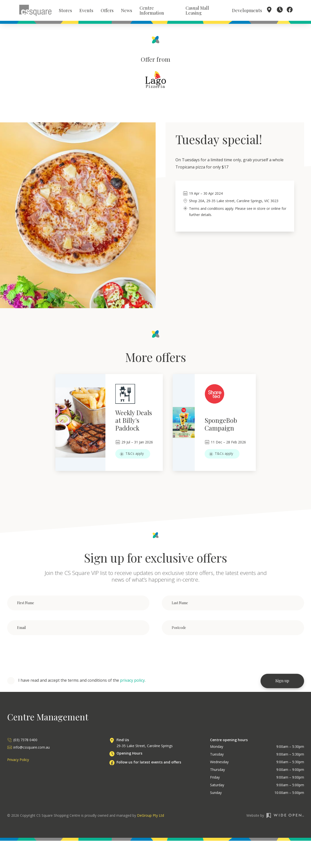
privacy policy (132, 681)
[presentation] (45, 655)
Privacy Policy (18, 760)
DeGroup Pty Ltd (151, 816)
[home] (35, 11)
